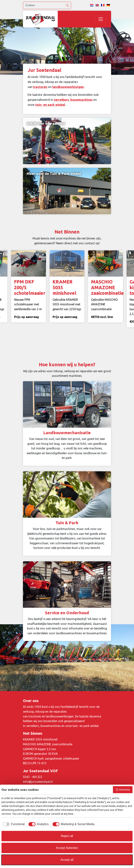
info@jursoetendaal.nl (38, 782)
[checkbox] (13, 824)
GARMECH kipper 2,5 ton (40, 749)
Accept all (67, 860)
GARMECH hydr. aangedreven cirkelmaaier (51, 758)
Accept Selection (67, 848)
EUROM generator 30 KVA (40, 754)
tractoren (40, 87)
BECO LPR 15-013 (35, 763)
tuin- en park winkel (50, 105)
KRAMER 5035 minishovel (40, 739)
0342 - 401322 (33, 777)
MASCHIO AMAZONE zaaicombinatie (48, 744)
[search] (47, 5)
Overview (123, 790)
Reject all (67, 836)
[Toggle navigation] (101, 19)
